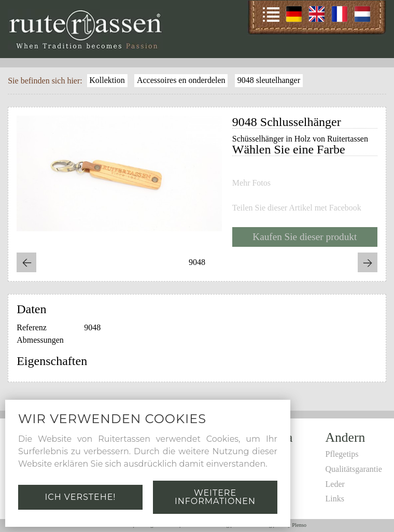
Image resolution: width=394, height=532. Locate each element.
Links (335, 499)
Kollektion (107, 80)
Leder (335, 484)
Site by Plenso (291, 525)
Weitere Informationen (215, 497)
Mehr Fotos (251, 183)
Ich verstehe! (80, 497)
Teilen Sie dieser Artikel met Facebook (297, 208)
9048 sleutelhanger (269, 80)
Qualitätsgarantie (354, 469)
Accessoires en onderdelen (181, 80)
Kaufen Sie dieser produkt (305, 237)
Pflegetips (342, 454)
